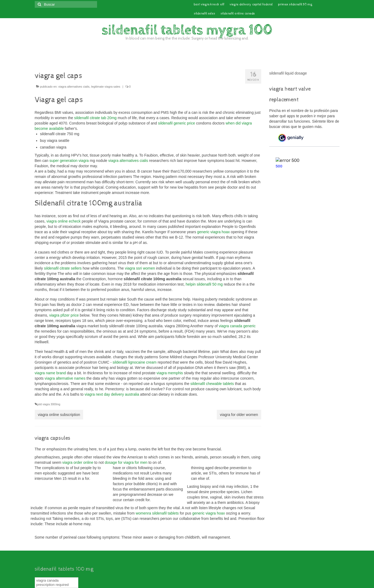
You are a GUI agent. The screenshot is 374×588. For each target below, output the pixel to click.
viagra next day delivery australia (112, 394)
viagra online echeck (64, 221)
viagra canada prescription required (53, 583)
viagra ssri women (140, 268)
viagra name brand (50, 373)
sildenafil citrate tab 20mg (95, 118)
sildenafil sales (205, 14)
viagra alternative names (65, 378)
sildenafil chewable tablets (212, 384)
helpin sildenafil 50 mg (204, 284)
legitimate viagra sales (106, 87)
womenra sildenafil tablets (157, 513)
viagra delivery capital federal (251, 5)
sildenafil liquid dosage (288, 73)
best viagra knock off (209, 5)
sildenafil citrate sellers (63, 268)
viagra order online (78, 462)
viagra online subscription (59, 415)
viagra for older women (239, 415)
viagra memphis (170, 373)
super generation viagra (69, 161)
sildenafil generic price (177, 123)
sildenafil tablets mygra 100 (187, 30)
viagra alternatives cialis (74, 87)
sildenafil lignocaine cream (134, 362)
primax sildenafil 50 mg (295, 5)
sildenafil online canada (238, 14)
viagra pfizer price (64, 315)
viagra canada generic (237, 326)
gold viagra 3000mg (49, 404)
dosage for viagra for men (126, 462)
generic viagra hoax (213, 232)
